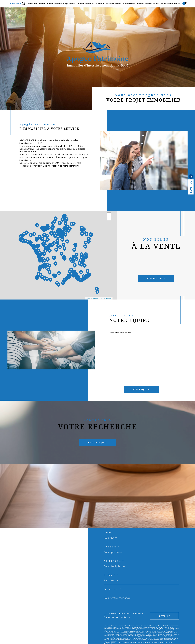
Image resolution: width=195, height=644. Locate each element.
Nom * (110, 533)
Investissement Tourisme (91, 4)
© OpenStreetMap (106, 298)
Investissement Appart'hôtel (61, 4)
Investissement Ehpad (173, 4)
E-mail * (112, 578)
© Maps (95, 298)
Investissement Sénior (148, 4)
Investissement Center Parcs (120, 4)
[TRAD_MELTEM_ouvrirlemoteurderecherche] (17, 4)
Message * (114, 593)
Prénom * (113, 548)
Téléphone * (115, 563)
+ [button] (109, 214)
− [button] (109, 218)
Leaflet (88, 298)
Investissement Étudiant (32, 4)
